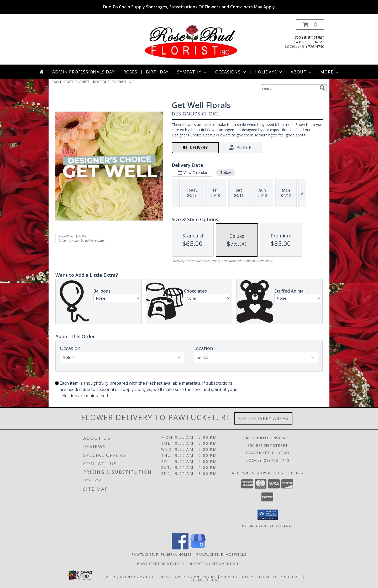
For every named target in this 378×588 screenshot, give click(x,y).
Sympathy (192, 72)
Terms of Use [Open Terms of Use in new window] (205, 580)
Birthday (157, 72)
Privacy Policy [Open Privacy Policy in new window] (237, 576)
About (302, 72)
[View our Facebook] (180, 548)
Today (226, 173)
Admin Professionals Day (83, 72)
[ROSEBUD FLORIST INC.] (191, 42)
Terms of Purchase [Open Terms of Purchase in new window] (280, 576)
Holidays (269, 72)
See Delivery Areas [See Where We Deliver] (263, 418)
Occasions (231, 72)
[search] (322, 88)
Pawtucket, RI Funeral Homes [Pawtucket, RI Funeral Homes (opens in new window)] (162, 554)
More (330, 72)
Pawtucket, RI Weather (161, 563)
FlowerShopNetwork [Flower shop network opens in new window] (193, 576)
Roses (130, 72)
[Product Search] (289, 88)
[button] (310, 25)
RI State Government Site (215, 563)
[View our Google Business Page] (198, 548)
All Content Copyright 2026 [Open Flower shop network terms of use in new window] (137, 576)
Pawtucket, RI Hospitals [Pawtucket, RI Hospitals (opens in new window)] (221, 554)
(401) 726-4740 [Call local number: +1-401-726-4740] (311, 47)
